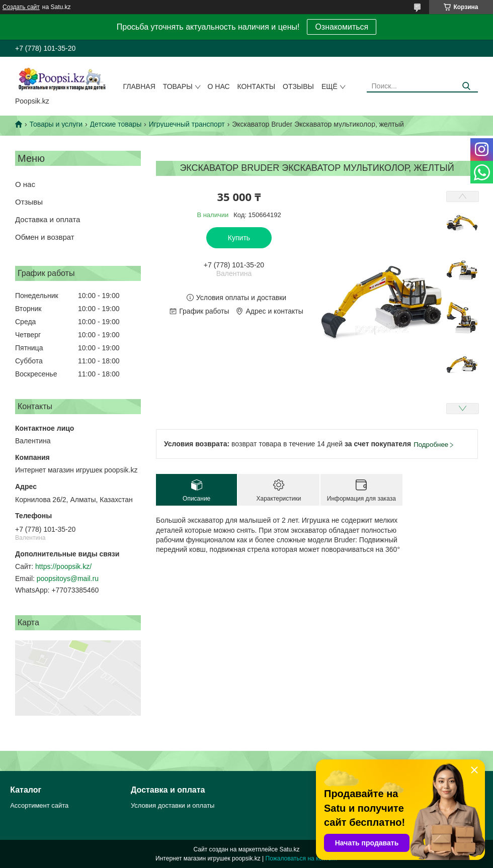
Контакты (257, 86)
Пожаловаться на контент (302, 858)
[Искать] (467, 86)
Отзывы (298, 86)
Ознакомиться (342, 27)
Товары (178, 86)
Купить (239, 238)
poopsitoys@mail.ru (68, 578)
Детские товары (116, 124)
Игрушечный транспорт (187, 124)
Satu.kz (289, 849)
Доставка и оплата (48, 219)
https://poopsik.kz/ (63, 566)
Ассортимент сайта (39, 805)
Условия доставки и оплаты (173, 805)
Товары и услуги (56, 124)
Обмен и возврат (45, 237)
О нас (219, 86)
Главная (139, 86)
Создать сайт (21, 7)
